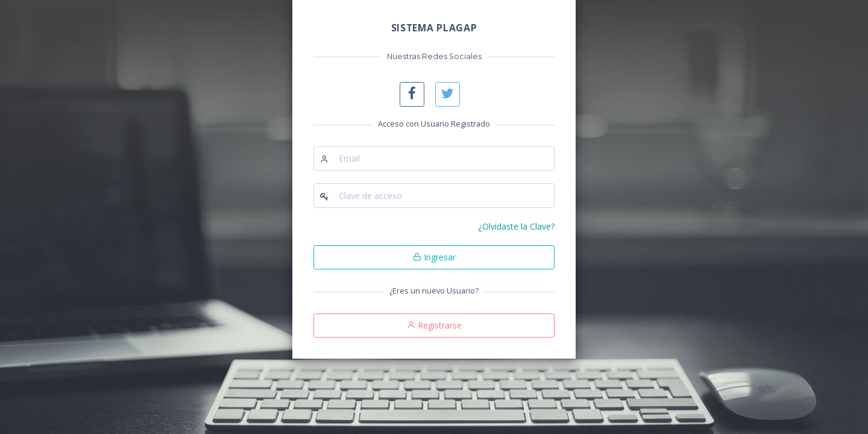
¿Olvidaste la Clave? (516, 226)
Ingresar (434, 257)
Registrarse (434, 325)
